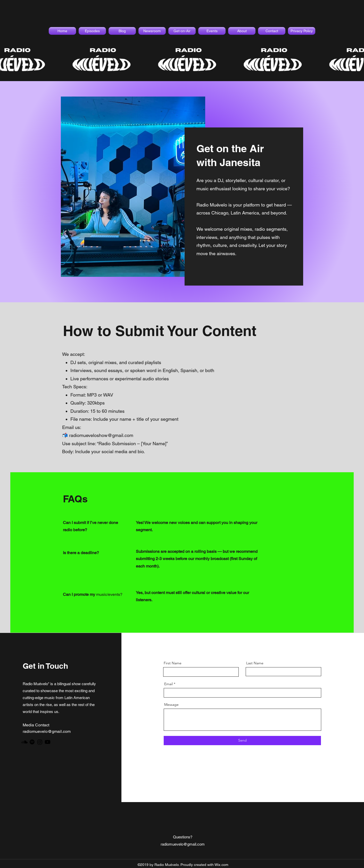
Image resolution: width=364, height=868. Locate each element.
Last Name (255, 663)
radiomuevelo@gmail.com (47, 731)
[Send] (242, 741)
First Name (173, 663)
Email (168, 684)
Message (171, 704)
